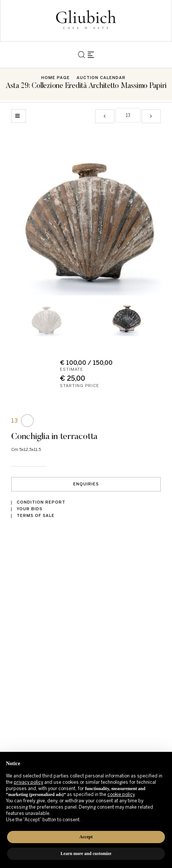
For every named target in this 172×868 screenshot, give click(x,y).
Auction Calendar (101, 78)
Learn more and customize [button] (86, 854)
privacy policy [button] (28, 782)
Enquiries (86, 484)
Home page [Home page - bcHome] (56, 78)
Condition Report (41, 502)
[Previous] (105, 116)
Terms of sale (36, 516)
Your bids (30, 509)
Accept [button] (86, 837)
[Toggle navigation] (91, 55)
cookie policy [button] (121, 795)
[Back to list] (19, 116)
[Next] (151, 116)
